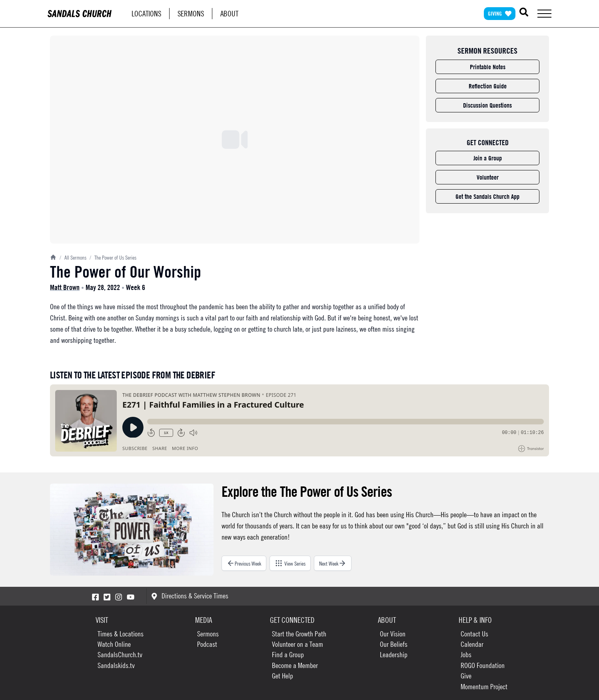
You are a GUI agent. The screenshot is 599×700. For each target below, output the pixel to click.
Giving (500, 13)
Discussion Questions (487, 105)
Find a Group (288, 655)
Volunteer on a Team (298, 644)
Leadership (394, 655)
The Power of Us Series (113, 257)
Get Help (283, 676)
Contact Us (474, 634)
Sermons (191, 13)
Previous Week (244, 563)
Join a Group (488, 158)
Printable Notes (488, 67)
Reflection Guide (488, 86)
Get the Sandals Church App (487, 196)
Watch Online (114, 644)
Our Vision (393, 634)
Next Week (333, 563)
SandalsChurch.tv (120, 655)
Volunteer (488, 177)
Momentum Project (484, 687)
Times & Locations (121, 634)
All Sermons (73, 257)
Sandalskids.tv (116, 665)
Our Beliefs (394, 644)
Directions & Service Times (190, 596)
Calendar (472, 644)
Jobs (466, 655)
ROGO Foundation (483, 665)
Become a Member (295, 665)
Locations (146, 13)
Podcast (207, 644)
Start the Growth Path (299, 634)
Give (466, 676)
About (229, 13)
